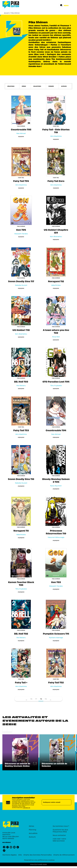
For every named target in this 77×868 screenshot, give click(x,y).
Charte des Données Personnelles (38, 855)
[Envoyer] (69, 802)
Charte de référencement (64, 855)
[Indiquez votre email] (54, 802)
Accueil (6, 13)
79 (46, 699)
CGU (20, 855)
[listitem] (4, 847)
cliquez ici (27, 808)
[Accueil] (11, 5)
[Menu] (67, 5)
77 (36, 699)
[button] (12, 86)
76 (31, 699)
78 (41, 699)
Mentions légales (10, 855)
